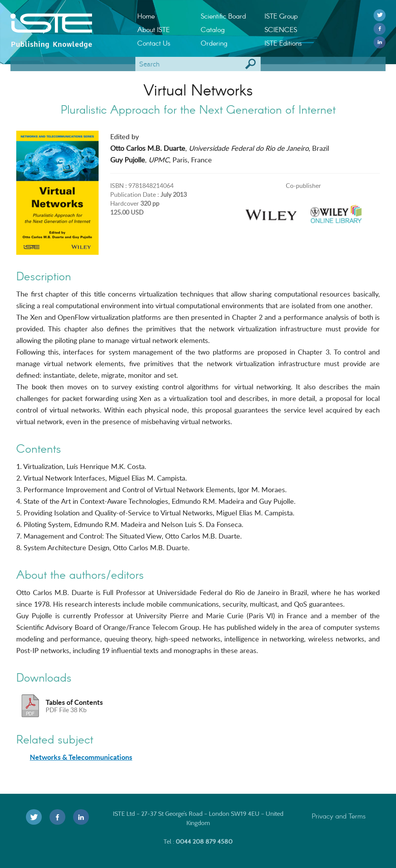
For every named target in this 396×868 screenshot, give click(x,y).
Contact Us (154, 43)
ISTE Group (281, 16)
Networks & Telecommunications (81, 757)
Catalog (213, 29)
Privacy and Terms (339, 816)
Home (146, 16)
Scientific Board (223, 16)
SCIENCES (281, 29)
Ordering (214, 43)
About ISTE (154, 29)
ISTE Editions (283, 43)
